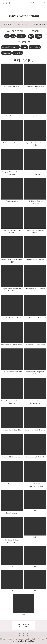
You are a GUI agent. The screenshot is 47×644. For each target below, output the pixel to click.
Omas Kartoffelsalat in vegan (12, 116)
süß (13, 36)
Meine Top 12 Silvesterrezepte (12, 457)
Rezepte (8, 24)
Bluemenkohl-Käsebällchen (35, 345)
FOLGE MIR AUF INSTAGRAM (24, 626)
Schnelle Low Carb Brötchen (35, 430)
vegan (24, 47)
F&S (31, 36)
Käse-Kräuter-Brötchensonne (12, 372)
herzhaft (21, 36)
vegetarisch (35, 47)
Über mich (23, 24)
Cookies (41, 639)
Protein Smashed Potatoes (12, 143)
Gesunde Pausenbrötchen (35, 260)
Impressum (19, 639)
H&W (38, 36)
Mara (10, 639)
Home (3, 639)
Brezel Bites (12, 484)
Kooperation (39, 24)
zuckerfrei (18, 53)
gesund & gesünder (10, 47)
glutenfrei (6, 53)
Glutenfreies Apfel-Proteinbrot (35, 318)
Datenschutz (31, 639)
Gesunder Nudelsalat (12, 87)
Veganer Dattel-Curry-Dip (12, 430)
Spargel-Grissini (35, 116)
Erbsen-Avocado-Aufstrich (35, 457)
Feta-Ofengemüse (12, 201)
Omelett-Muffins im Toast (12, 318)
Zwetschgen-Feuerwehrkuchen (12, 345)
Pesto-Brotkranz (12, 513)
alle (7, 36)
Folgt (35, 510)
